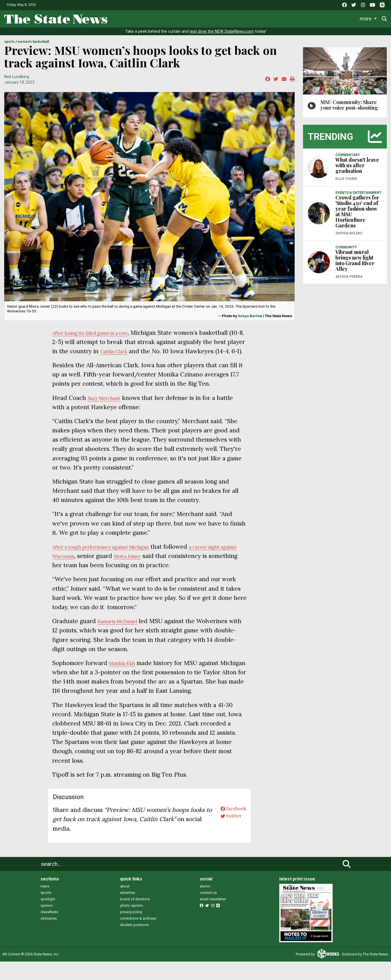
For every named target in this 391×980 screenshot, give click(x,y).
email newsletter (213, 918)
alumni (205, 905)
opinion (47, 924)
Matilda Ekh (126, 672)
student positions (134, 944)
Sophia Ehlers (349, 233)
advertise (127, 911)
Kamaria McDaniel (123, 630)
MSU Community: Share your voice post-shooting (349, 105)
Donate (369, 19)
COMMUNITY (346, 247)
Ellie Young (346, 179)
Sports (169, 18)
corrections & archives (138, 937)
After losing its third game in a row (100, 333)
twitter (227, 838)
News (126, 18)
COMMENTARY (348, 155)
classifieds (49, 931)
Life (147, 18)
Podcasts (277, 18)
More (343, 18)
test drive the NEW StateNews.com (222, 31)
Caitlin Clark (187, 351)
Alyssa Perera (349, 277)
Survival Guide (203, 18)
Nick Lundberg (17, 77)
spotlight (48, 918)
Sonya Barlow (250, 316)
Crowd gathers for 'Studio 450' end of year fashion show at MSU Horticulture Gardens (357, 211)
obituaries (49, 937)
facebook (230, 829)
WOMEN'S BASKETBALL (33, 42)
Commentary (240, 18)
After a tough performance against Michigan (113, 556)
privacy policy (131, 931)
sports (46, 911)
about (125, 905)
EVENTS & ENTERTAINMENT (358, 193)
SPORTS (9, 42)
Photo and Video (312, 18)
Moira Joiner (175, 565)
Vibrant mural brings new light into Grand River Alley (355, 260)
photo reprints (132, 924)
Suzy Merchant (109, 407)
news (45, 905)
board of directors (135, 918)
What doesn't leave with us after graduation (357, 165)
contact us (208, 911)
